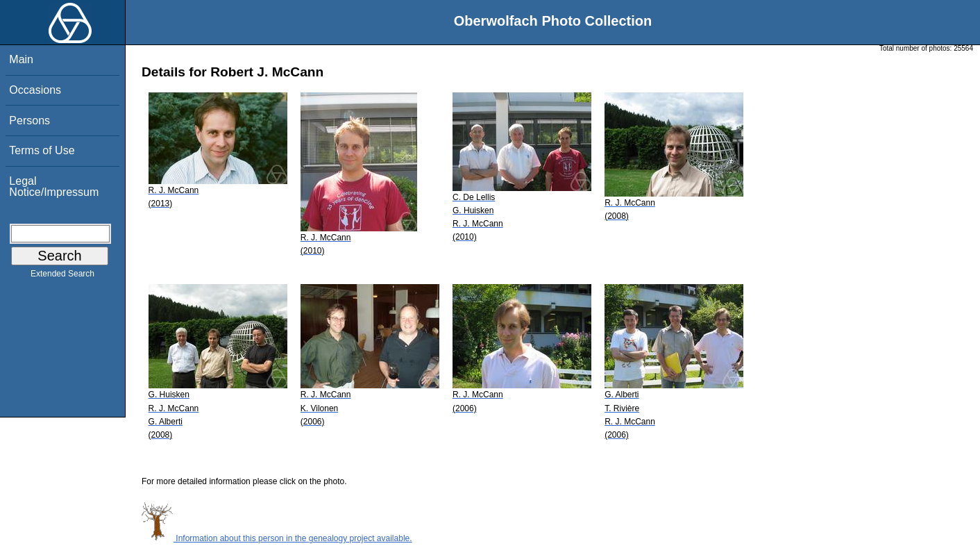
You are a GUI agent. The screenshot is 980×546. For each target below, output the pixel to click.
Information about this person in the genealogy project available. (277, 538)
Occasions (35, 90)
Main (21, 59)
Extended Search (62, 276)
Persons (29, 121)
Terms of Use (42, 150)
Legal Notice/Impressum (54, 187)
